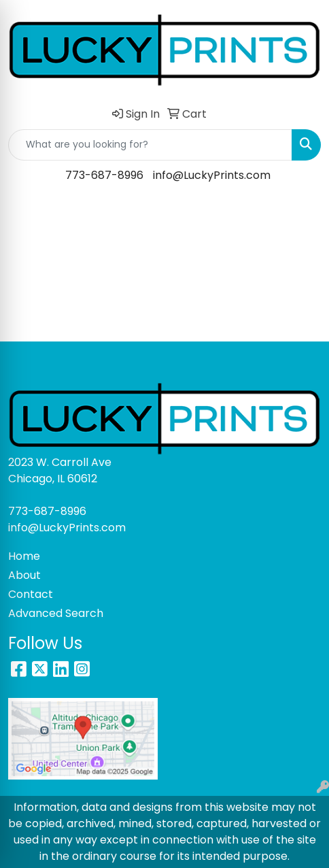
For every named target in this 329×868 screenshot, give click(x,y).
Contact (31, 594)
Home (24, 556)
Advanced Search (56, 613)
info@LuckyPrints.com (212, 175)
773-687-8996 (104, 175)
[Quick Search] (150, 145)
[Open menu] (302, 214)
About (24, 575)
